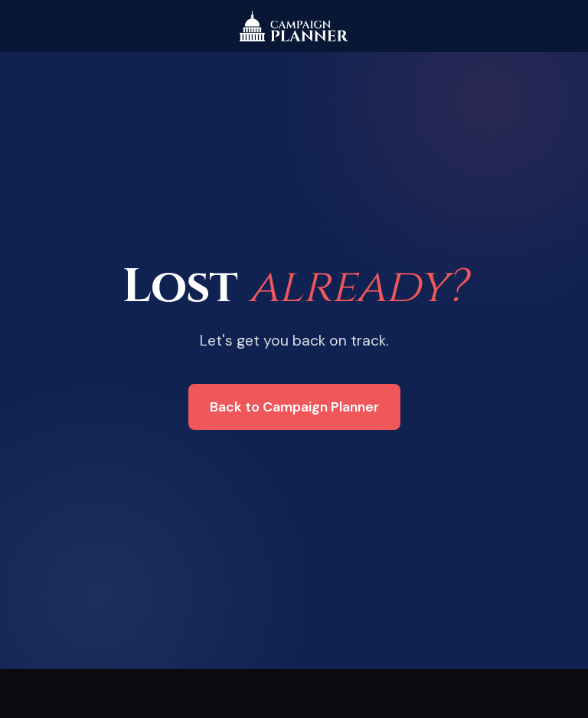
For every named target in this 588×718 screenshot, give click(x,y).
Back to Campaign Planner (294, 407)
